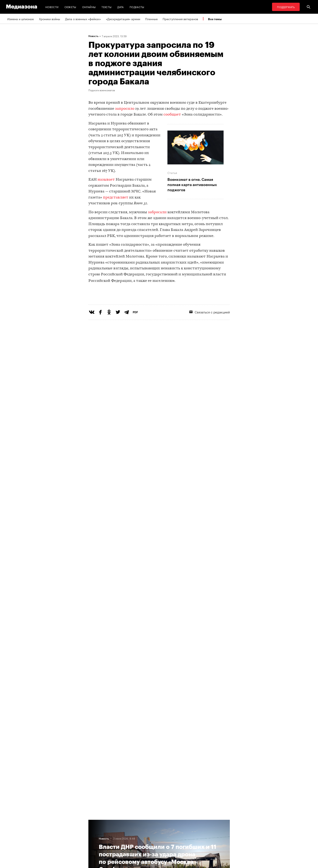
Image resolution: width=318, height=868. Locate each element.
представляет (116, 198)
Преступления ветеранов (180, 19)
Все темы (215, 19)
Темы (93, 821)
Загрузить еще (159, 687)
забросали (157, 212)
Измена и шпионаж (21, 19)
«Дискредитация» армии (123, 19)
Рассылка (128, 829)
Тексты (106, 7)
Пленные (151, 19)
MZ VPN (178, 821)
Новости (52, 7)
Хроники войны (49, 19)
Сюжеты (70, 7)
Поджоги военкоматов (102, 90)
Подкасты (137, 7)
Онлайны (89, 7)
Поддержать (286, 7)
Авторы (95, 829)
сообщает (172, 115)
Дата (120, 7)
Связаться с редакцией (210, 329)
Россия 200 (181, 829)
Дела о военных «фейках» (83, 19)
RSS (126, 821)
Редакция (96, 837)
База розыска (182, 837)
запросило (125, 109)
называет (106, 180)
